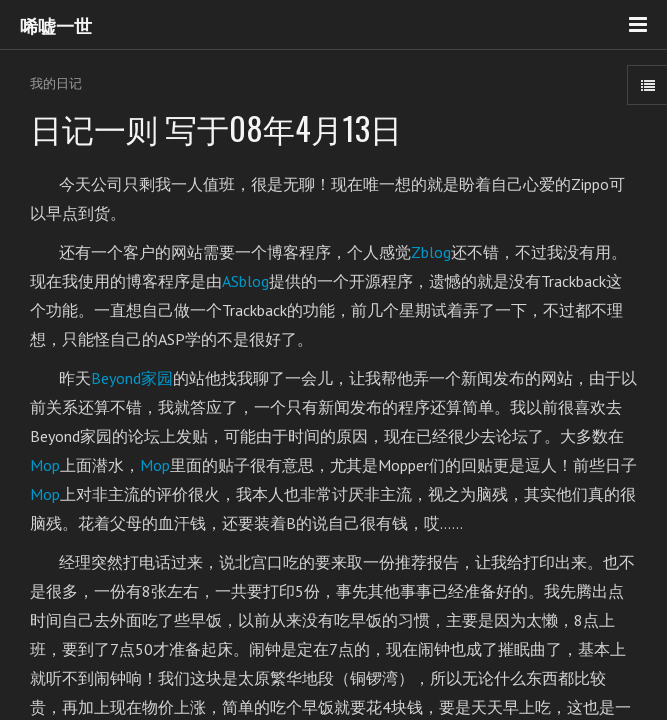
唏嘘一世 (56, 25)
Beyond (132, 378)
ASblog (245, 281)
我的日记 (56, 83)
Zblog (431, 252)
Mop (45, 465)
